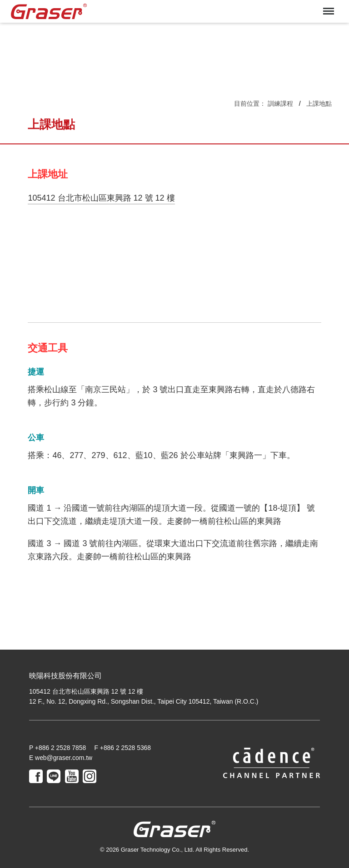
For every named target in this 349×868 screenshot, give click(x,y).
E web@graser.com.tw (61, 758)
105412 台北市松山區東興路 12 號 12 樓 (101, 198)
